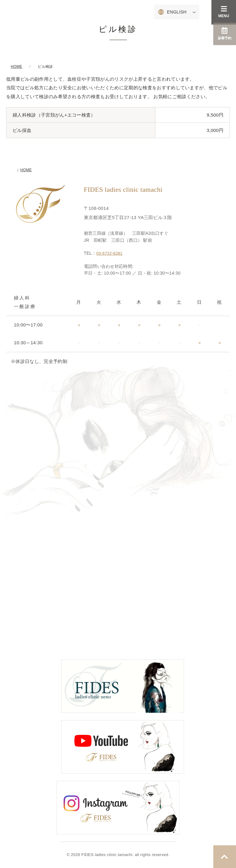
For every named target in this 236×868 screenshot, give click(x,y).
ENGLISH (177, 12)
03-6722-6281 (110, 253)
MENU (224, 12)
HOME (24, 170)
